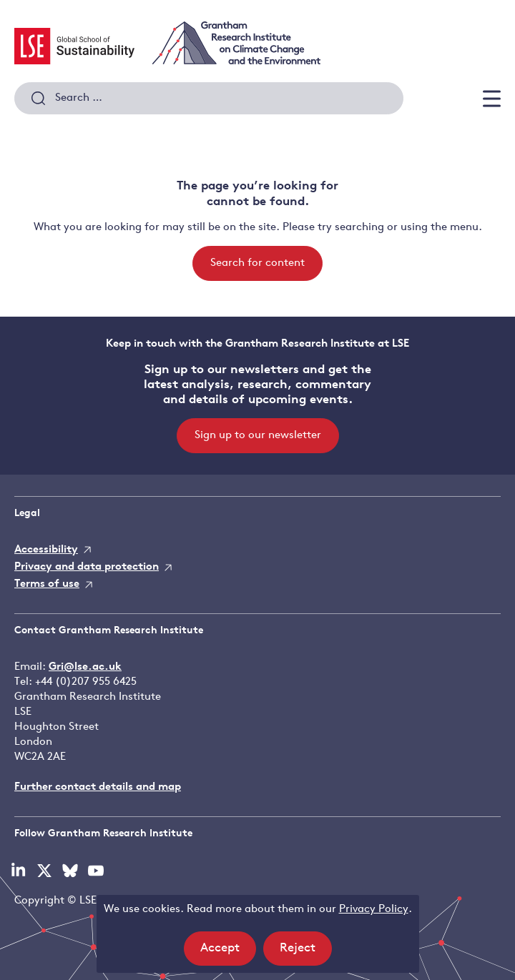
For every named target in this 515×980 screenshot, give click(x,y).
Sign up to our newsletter (258, 436)
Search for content (257, 263)
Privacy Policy (374, 910)
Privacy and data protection (87, 567)
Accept (228, 952)
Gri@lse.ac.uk (85, 667)
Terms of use (47, 584)
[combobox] (209, 99)
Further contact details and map (98, 787)
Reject (306, 952)
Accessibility (46, 550)
